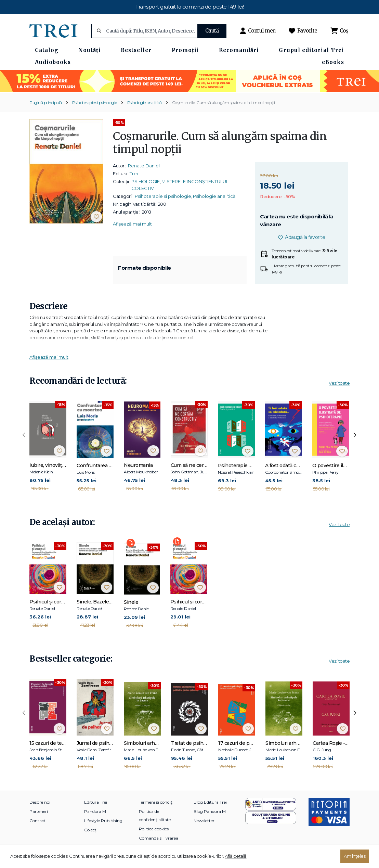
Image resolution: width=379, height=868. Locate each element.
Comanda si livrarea (159, 838)
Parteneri (39, 811)
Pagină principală (46, 103)
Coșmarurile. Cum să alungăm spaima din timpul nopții (224, 103)
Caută (212, 31)
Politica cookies (154, 829)
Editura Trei (96, 802)
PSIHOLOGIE (146, 181)
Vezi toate (339, 383)
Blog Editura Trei (210, 802)
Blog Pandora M (210, 811)
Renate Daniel (144, 166)
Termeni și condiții (157, 802)
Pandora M (95, 811)
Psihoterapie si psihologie (95, 103)
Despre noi (40, 802)
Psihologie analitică (145, 103)
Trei (134, 174)
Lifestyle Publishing (103, 821)
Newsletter (204, 821)
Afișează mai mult (132, 224)
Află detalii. (236, 856)
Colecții (91, 830)
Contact (37, 821)
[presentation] (24, 435)
